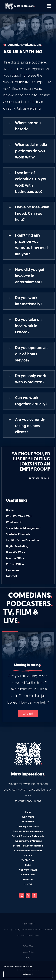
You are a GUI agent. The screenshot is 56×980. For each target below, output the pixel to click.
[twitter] (28, 895)
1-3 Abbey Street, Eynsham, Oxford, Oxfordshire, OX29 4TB (28, 929)
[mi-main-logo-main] (20, 4)
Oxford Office (28, 946)
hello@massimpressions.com (28, 935)
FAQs (28, 958)
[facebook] (34, 895)
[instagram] (22, 895)
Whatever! (28, 974)
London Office (28, 952)
